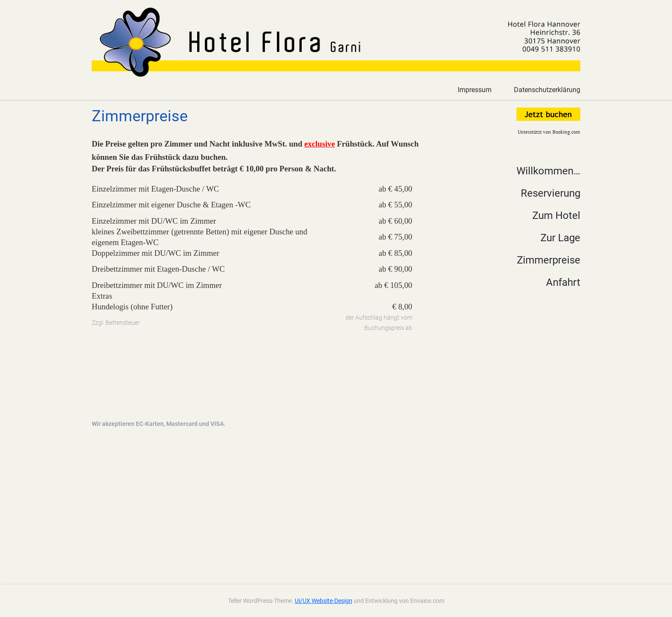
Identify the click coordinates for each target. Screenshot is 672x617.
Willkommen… (548, 171)
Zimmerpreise (549, 260)
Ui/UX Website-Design (324, 601)
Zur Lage (560, 238)
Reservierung (550, 193)
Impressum (475, 90)
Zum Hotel (556, 216)
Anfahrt (563, 282)
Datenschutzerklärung (547, 90)
